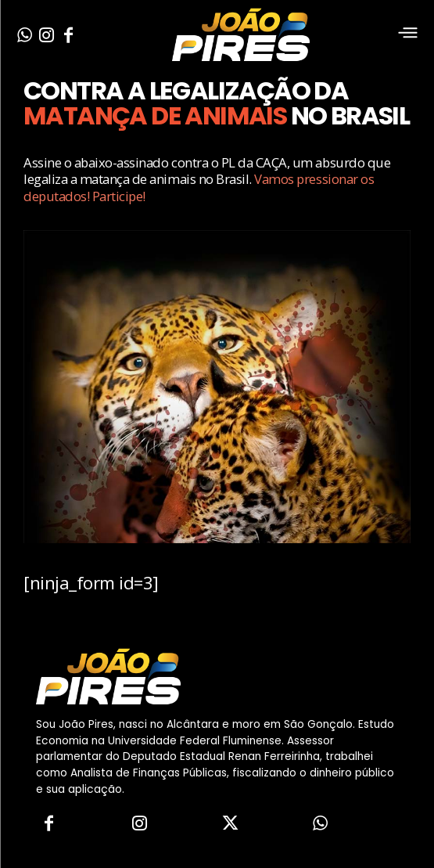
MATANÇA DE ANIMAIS (155, 115)
